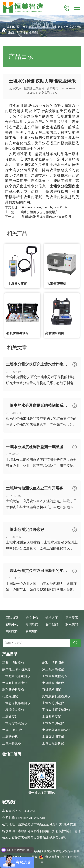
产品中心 (32, 618)
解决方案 (52, 618)
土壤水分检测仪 (33, 138)
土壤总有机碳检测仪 (16, 703)
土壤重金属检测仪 (55, 676)
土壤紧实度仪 (52, 717)
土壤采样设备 (12, 743)
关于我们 (52, 625)
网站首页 (29, 27)
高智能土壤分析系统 (16, 670)
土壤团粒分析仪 (53, 743)
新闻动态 (43, 27)
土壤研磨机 (10, 737)
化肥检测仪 (10, 696)
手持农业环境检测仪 (56, 710)
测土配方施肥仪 (53, 670)
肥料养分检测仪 (13, 690)
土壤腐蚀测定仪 (53, 737)
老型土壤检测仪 (53, 663)
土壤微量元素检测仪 (16, 676)
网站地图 (12, 631)
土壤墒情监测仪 (13, 710)
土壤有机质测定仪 (15, 683)
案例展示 (72, 618)
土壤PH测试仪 (12, 730)
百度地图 (32, 631)
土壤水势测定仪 (53, 723)
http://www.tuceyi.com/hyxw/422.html (45, 207)
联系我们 (72, 625)
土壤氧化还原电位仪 (56, 730)
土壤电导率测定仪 (15, 723)
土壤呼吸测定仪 (53, 683)
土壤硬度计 (10, 717)
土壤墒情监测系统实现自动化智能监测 (44, 217)
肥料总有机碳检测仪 (56, 696)
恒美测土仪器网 (34, 88)
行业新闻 (57, 27)
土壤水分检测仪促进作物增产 (38, 212)
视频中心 (12, 625)
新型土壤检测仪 (13, 663)
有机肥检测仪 (52, 690)
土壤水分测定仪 (53, 703)
